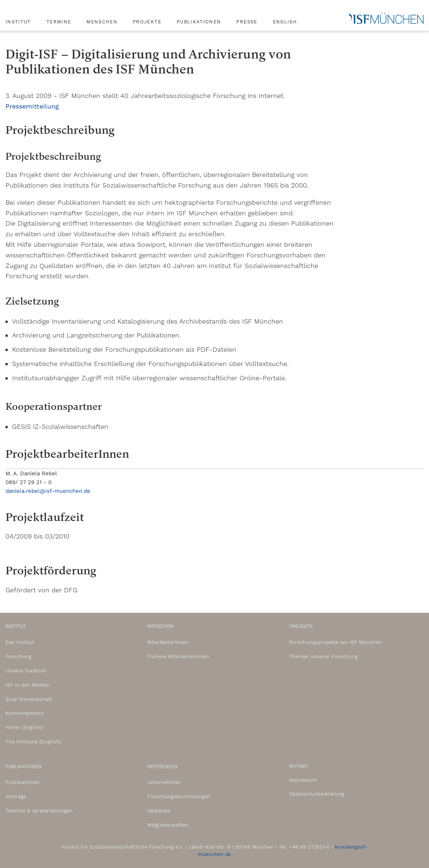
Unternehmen (164, 782)
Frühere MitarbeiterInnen (178, 656)
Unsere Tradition (26, 671)
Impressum (303, 780)
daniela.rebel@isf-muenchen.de (48, 491)
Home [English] (24, 727)
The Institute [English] (33, 742)
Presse (247, 22)
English (285, 22)
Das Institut (20, 642)
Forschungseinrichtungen (179, 797)
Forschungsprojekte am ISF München (336, 642)
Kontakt (299, 766)
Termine (59, 22)
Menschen (102, 22)
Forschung (19, 656)
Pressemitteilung (32, 106)
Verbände (159, 811)
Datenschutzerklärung (317, 794)
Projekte (147, 22)
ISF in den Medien (28, 685)
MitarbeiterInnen (168, 642)
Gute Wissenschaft (29, 699)
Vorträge (16, 797)
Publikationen (199, 22)
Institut (18, 22)
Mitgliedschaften (168, 825)
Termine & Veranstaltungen (39, 811)
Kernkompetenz (25, 713)
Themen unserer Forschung (324, 656)
